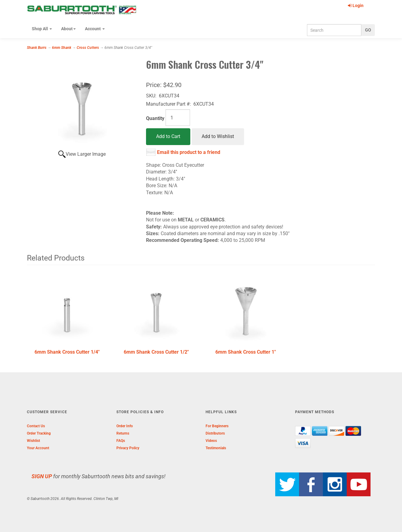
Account (95, 29)
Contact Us (36, 426)
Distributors (215, 433)
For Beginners (217, 426)
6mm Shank (62, 48)
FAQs (121, 441)
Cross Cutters (88, 48)
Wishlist (33, 441)
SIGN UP (42, 476)
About (68, 29)
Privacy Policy (128, 448)
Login (356, 5)
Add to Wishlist (218, 136)
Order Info (125, 426)
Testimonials (216, 448)
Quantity (155, 118)
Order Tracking (39, 433)
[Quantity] (178, 118)
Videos (211, 441)
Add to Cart (168, 136)
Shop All (42, 29)
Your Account (38, 448)
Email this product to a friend (189, 152)
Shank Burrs (37, 48)
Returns (123, 433)
